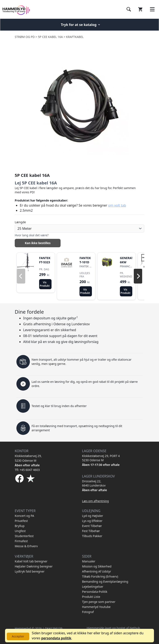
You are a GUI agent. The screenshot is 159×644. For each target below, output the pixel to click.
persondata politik (56, 638)
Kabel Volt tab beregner (31, 561)
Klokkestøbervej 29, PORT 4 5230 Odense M (101, 458)
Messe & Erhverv (26, 546)
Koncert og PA (24, 516)
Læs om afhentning (95, 501)
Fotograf (88, 612)
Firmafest (21, 541)
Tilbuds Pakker (92, 536)
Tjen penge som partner (99, 602)
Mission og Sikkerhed (97, 566)
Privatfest (21, 521)
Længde (20, 222)
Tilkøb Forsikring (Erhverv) (100, 576)
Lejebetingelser (93, 587)
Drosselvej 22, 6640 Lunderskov (94, 483)
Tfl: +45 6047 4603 (27, 470)
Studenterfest (24, 536)
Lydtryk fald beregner (30, 571)
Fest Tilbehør (91, 531)
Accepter (18, 636)
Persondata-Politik (95, 592)
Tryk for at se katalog (81, 25)
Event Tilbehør (92, 526)
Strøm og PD (25, 37)
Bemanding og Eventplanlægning (105, 581)
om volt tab (117, 205)
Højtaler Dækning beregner (34, 566)
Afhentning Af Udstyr (97, 571)
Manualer (89, 561)
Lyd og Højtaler (93, 516)
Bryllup (20, 526)
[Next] (138, 276)
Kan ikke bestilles (38, 243)
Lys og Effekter (92, 521)
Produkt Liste (91, 597)
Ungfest (20, 531)
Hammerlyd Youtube (96, 607)
